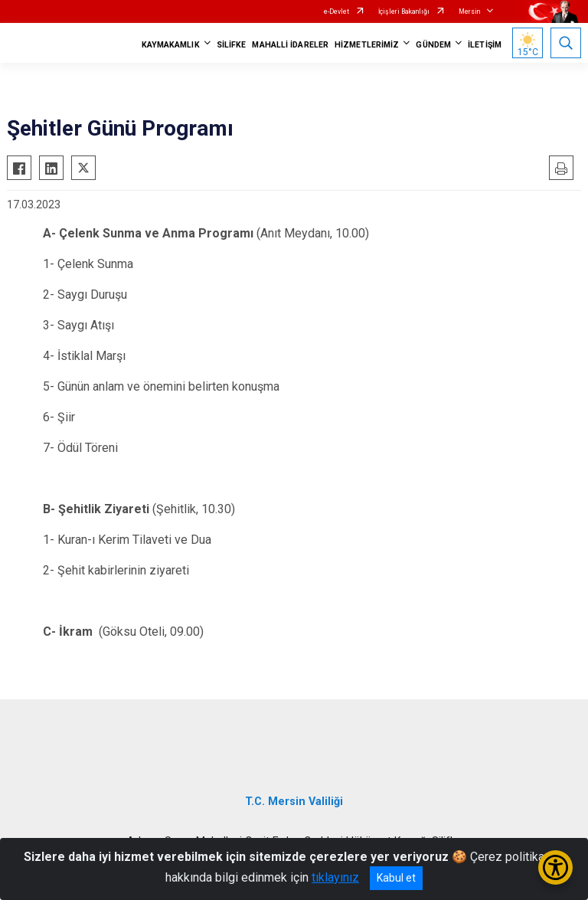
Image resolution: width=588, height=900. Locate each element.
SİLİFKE (232, 45)
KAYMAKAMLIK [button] (171, 45)
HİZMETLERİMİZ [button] (367, 45)
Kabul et (396, 878)
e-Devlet (336, 11)
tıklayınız (335, 877)
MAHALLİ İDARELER (290, 45)
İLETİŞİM (485, 45)
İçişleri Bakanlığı (404, 11)
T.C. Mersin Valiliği (294, 802)
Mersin (469, 11)
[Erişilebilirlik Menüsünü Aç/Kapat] (555, 867)
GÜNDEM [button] (433, 45)
